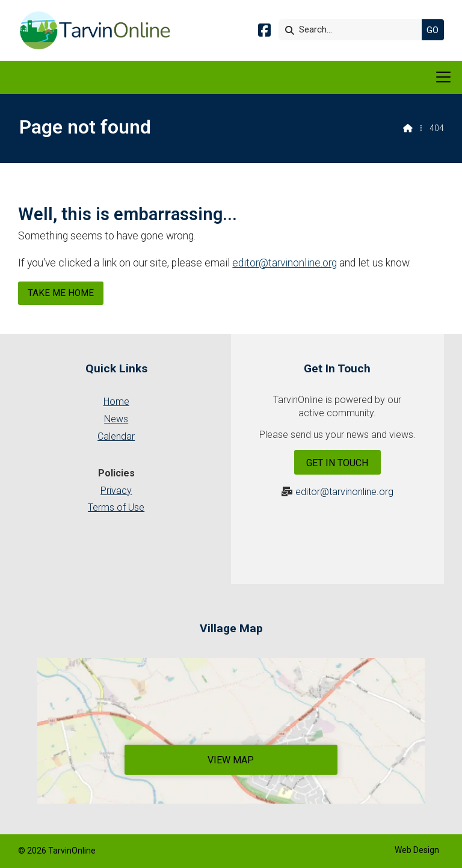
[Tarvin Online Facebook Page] (264, 32)
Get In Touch (337, 463)
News (116, 419)
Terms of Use (116, 507)
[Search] (353, 30)
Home (116, 402)
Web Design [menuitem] (417, 850)
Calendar (116, 436)
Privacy (116, 491)
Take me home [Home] (61, 293)
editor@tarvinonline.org (285, 263)
